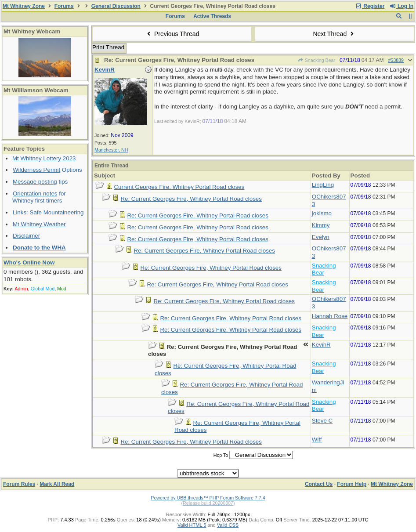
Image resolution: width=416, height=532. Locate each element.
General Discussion (116, 6)
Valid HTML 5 (192, 525)
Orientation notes (35, 194)
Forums (64, 6)
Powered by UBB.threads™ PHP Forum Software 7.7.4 (208, 498)
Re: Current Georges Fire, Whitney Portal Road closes (191, 199)
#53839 (396, 60)
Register (370, 6)
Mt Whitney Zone (24, 6)
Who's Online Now (29, 262)
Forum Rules (19, 484)
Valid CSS (228, 525)
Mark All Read (57, 484)
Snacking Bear (316, 60)
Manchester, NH (111, 150)
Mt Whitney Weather (39, 224)
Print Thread (108, 47)
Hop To (221, 455)
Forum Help (352, 484)
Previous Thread (172, 34)
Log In (402, 6)
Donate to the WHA (39, 248)
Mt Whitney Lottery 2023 (44, 158)
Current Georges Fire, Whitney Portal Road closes (179, 187)
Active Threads (212, 16)
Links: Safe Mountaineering (48, 212)
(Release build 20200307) (208, 503)
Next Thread (334, 34)
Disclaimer (26, 236)
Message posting (35, 182)
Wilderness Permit (36, 170)
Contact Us (319, 484)
